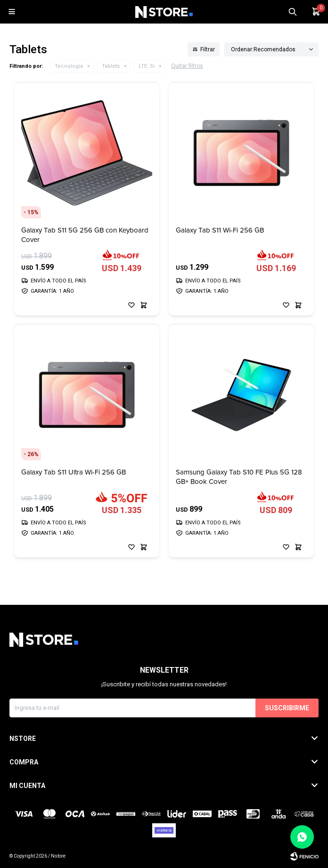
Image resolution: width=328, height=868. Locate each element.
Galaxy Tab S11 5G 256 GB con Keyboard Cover (85, 235)
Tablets (111, 66)
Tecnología (69, 66)
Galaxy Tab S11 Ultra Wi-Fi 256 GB (74, 472)
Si (147, 66)
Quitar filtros (187, 66)
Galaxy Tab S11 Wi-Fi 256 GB (220, 230)
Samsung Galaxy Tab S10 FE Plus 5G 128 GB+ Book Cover (239, 477)
